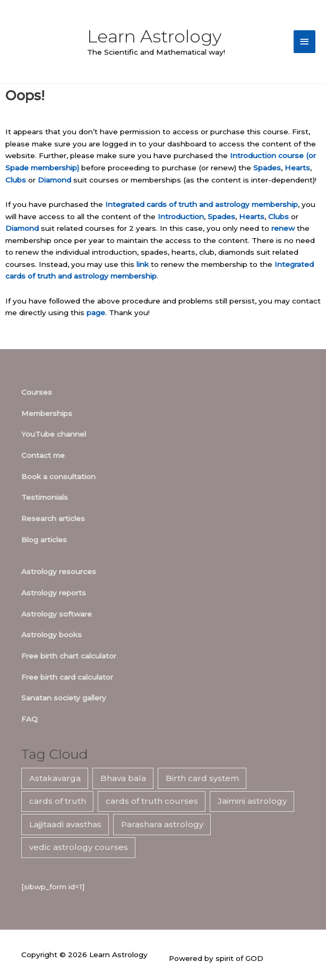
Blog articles (44, 540)
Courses (37, 392)
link (143, 264)
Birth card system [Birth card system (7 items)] (202, 778)
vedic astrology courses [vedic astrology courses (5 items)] (79, 847)
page (96, 313)
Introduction (181, 216)
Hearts (297, 168)
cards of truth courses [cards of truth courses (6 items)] (152, 801)
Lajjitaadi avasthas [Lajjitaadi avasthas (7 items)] (65, 824)
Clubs (16, 180)
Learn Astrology (154, 36)
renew (283, 228)
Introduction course (267, 155)
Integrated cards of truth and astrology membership (201, 204)
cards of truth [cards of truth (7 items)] (58, 801)
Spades (267, 168)
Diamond (54, 180)
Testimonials (45, 497)
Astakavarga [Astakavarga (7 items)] (55, 778)
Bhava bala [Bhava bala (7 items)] (123, 778)
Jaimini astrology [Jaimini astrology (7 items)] (252, 801)
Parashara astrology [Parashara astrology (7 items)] (162, 824)
